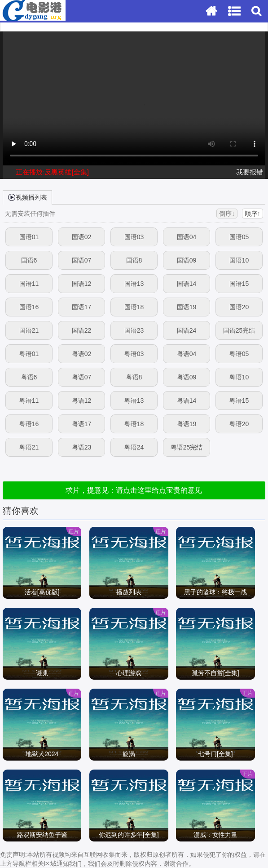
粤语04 (187, 354)
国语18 (134, 307)
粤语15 (239, 401)
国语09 (187, 260)
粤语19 (187, 424)
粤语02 (82, 354)
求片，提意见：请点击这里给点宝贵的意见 (134, 490)
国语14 (187, 284)
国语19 (187, 307)
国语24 (187, 330)
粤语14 (187, 401)
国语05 (239, 237)
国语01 (29, 237)
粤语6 (29, 377)
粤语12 (82, 401)
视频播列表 (27, 197)
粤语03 (134, 354)
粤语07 (82, 377)
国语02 (82, 237)
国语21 (29, 330)
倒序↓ (227, 214)
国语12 (82, 284)
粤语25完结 (187, 447)
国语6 (29, 260)
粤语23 (82, 447)
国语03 (134, 237)
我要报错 (250, 172)
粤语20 (239, 424)
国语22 (82, 330)
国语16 (29, 307)
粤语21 (29, 447)
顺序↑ (253, 214)
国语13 (134, 284)
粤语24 (134, 447)
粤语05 (239, 354)
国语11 (29, 284)
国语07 (82, 260)
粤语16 (29, 424)
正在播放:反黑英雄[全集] (52, 172)
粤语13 (134, 401)
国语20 (239, 307)
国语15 (239, 284)
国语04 (187, 237)
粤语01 (29, 354)
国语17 (82, 307)
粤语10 (239, 377)
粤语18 (134, 424)
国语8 (134, 260)
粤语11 (29, 401)
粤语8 (134, 377)
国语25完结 (239, 330)
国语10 (239, 260)
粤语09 (187, 377)
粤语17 (82, 424)
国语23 (134, 330)
